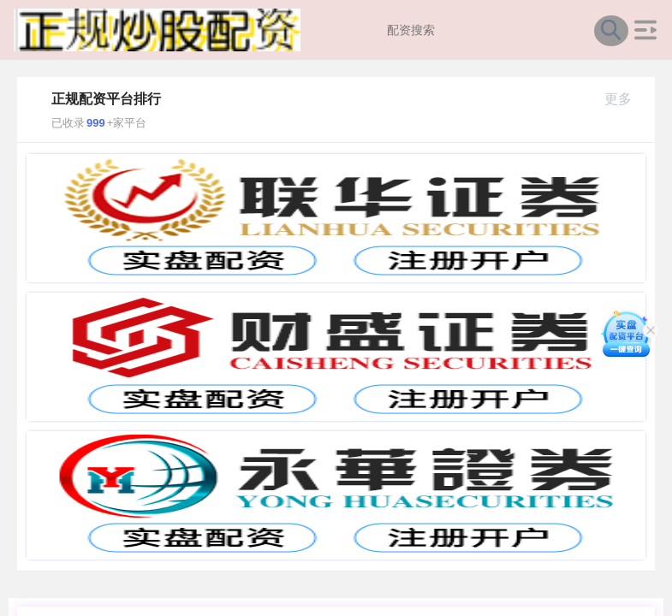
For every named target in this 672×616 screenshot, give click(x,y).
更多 (625, 99)
